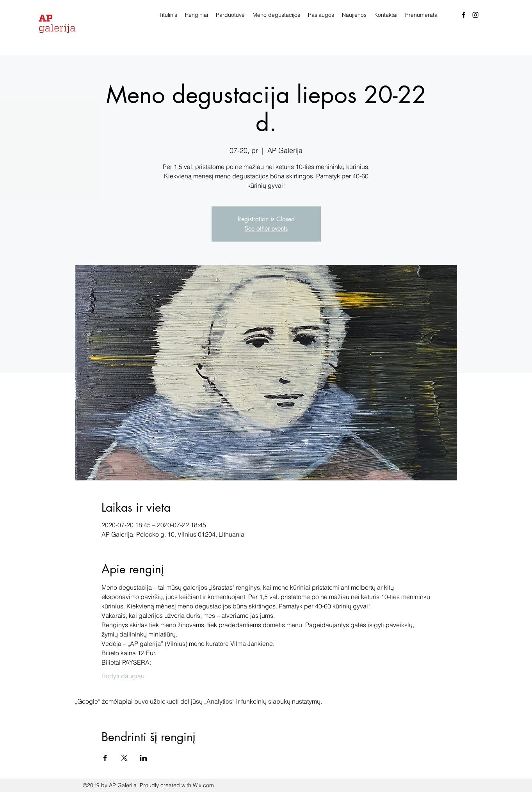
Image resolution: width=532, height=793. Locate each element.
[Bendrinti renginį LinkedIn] (143, 758)
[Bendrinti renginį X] (124, 758)
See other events (266, 228)
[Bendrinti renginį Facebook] (105, 758)
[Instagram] (475, 15)
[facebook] (464, 15)
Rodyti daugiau (123, 676)
